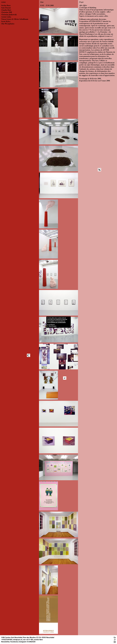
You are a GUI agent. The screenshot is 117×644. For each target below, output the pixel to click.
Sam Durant (6, 8)
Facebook (14, 642)
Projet (81, 2)
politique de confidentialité (58, 322)
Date (42, 2)
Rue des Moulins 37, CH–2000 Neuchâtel (39, 637)
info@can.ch (18, 640)
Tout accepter (53, 326)
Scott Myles (6, 22)
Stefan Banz (6, 6)
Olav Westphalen (8, 24)
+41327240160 (7, 640)
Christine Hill (7, 12)
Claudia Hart (6, 10)
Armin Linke (6, 17)
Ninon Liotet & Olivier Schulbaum (15, 19)
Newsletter (5, 642)
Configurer (52, 325)
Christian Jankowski (9, 15)
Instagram (22, 642)
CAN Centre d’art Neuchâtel (12, 637)
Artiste (3, 2)
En (115, 637)
